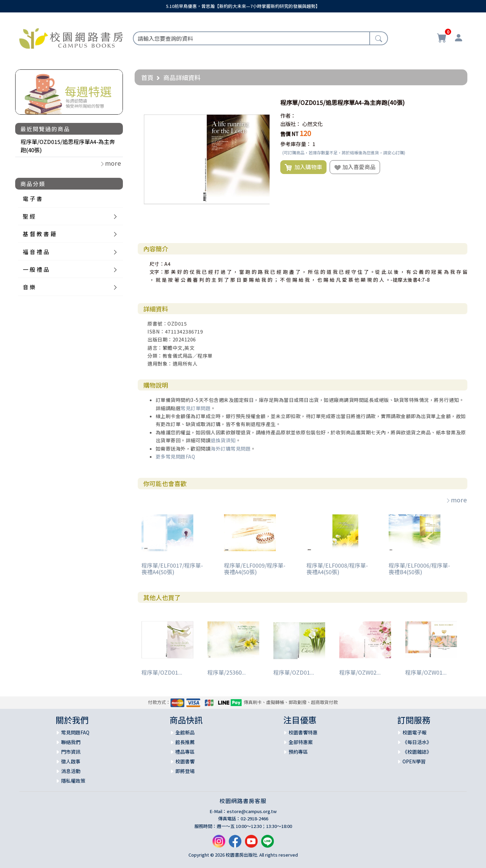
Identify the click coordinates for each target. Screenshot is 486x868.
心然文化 (312, 124)
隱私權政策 (73, 781)
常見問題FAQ (75, 732)
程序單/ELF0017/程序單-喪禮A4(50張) (172, 568)
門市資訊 (71, 752)
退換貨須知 (223, 440)
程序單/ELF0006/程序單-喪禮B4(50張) (419, 568)
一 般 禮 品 (36, 269)
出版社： (291, 124)
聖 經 (29, 216)
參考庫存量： (296, 144)
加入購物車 (303, 167)
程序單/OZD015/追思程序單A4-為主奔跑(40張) (68, 146)
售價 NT (289, 134)
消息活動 (71, 771)
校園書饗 (185, 761)
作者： (288, 115)
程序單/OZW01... (426, 672)
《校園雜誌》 (417, 752)
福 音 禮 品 (36, 252)
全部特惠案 (301, 742)
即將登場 (185, 771)
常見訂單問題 (196, 408)
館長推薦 (185, 742)
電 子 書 (32, 199)
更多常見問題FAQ (176, 456)
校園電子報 (415, 732)
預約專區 (298, 752)
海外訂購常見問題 (231, 449)
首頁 (147, 77)
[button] (263, 103)
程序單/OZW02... (360, 672)
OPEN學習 (414, 761)
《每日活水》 (417, 742)
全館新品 (185, 732)
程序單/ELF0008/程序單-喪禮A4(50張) (337, 568)
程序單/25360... (227, 672)
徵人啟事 (71, 761)
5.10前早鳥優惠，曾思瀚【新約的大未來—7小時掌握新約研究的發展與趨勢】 (243, 6)
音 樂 (29, 287)
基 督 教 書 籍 (39, 234)
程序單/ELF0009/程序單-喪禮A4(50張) (255, 568)
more (456, 500)
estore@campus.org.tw (252, 811)
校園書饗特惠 (303, 732)
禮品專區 (185, 752)
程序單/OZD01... (162, 672)
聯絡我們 (71, 742)
